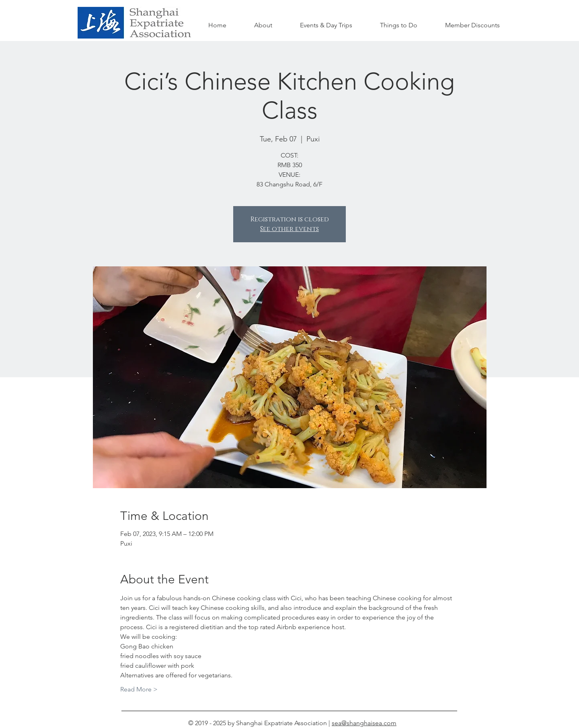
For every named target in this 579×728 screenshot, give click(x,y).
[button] (398, 25)
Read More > (139, 689)
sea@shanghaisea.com (364, 723)
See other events (289, 229)
